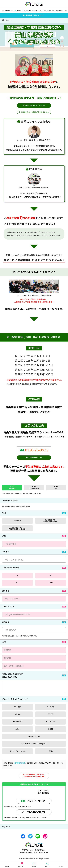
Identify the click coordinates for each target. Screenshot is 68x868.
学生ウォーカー (34, 845)
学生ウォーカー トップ (8, 11)
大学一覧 (19, 11)
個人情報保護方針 (20, 763)
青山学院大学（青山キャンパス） (33, 11)
